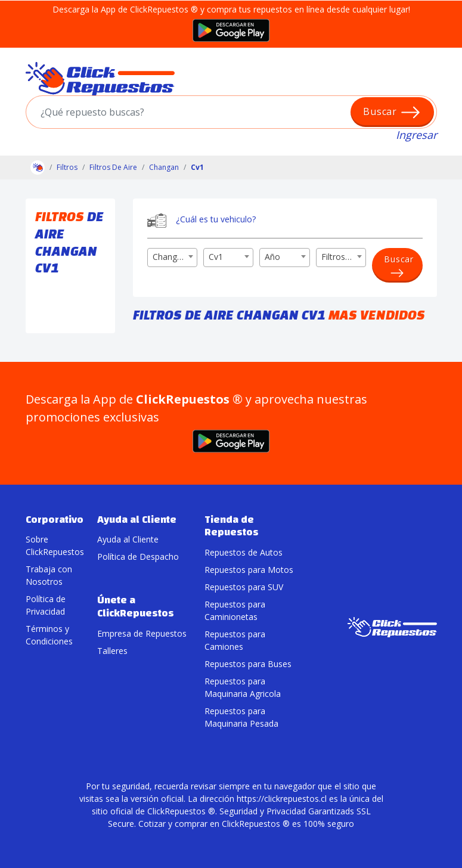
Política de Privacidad (46, 605)
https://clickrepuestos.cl (282, 799)
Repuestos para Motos (249, 570)
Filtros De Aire (113, 167)
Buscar (392, 112)
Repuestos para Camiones (235, 640)
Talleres (112, 651)
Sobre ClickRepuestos (52, 545)
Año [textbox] (272, 257)
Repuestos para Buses (248, 664)
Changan (164, 167)
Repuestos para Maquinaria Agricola (243, 687)
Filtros (67, 167)
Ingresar (416, 135)
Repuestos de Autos (244, 552)
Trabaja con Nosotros (49, 575)
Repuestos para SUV (244, 587)
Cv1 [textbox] (216, 257)
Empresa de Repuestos (142, 633)
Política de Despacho (138, 557)
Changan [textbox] (170, 257)
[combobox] (172, 258)
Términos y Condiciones (49, 635)
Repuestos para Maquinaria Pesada (241, 717)
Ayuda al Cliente (128, 539)
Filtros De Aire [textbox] (343, 257)
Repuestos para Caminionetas (235, 610)
